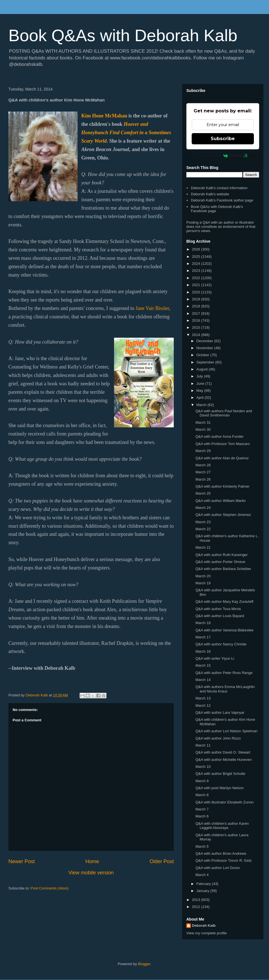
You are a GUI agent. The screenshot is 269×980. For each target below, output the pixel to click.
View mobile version (91, 873)
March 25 (203, 493)
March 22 (203, 529)
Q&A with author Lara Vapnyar (220, 713)
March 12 (203, 706)
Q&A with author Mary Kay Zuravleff (224, 602)
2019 (197, 299)
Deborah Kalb (204, 925)
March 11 (203, 745)
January (203, 891)
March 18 (203, 623)
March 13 (203, 698)
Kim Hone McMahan (104, 116)
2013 (197, 900)
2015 (197, 327)
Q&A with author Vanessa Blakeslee (224, 630)
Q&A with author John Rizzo (218, 738)
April (201, 398)
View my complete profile (207, 933)
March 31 (203, 422)
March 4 (202, 875)
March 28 (203, 465)
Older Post (162, 861)
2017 (197, 313)
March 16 (203, 651)
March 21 (203, 547)
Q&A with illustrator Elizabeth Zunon (224, 802)
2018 (197, 306)
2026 (197, 249)
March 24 (203, 508)
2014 (197, 335)
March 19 (203, 583)
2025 (197, 257)
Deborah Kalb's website (210, 194)
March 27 (203, 472)
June (201, 384)
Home (92, 861)
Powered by (223, 156)
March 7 (202, 809)
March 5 (202, 846)
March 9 (202, 781)
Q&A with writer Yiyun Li (215, 658)
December (205, 341)
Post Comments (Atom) (50, 888)
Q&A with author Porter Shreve (220, 562)
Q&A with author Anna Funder (219, 436)
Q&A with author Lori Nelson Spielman (226, 731)
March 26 (203, 479)
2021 (197, 285)
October (203, 355)
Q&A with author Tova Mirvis (218, 609)
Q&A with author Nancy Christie (221, 644)
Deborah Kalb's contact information (219, 188)
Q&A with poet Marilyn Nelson (219, 788)
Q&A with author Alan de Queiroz (222, 458)
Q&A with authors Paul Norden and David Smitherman (224, 413)
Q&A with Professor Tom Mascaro (222, 444)
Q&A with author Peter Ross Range (224, 673)
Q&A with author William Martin (220, 501)
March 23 (203, 522)
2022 (197, 278)
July (200, 376)
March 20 (203, 576)
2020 (197, 292)
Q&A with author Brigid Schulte (220, 774)
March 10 (203, 767)
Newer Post (22, 861)
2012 (197, 907)
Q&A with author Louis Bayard (220, 616)
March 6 (202, 816)
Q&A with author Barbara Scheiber (223, 569)
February (204, 884)
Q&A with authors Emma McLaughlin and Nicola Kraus (225, 689)
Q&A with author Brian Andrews (221, 853)
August (203, 369)
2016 (197, 320)
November (205, 348)
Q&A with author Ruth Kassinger (221, 555)
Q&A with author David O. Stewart (223, 752)
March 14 (203, 680)
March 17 (203, 637)
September (206, 362)
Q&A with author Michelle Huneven (223, 760)
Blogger (144, 964)
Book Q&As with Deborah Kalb (123, 35)
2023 (197, 271)
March (202, 405)
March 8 (202, 795)
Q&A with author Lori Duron (217, 868)
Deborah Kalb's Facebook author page (222, 200)
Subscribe (223, 139)
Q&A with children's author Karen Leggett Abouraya (222, 826)
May (200, 391)
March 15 (203, 665)
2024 (197, 264)
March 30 (203, 429)
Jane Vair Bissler (152, 308)
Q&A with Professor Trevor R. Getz (223, 860)
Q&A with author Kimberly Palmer (222, 486)
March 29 (203, 451)
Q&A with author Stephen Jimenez (223, 515)
